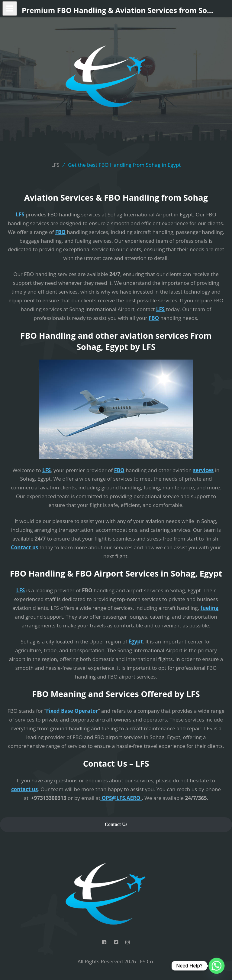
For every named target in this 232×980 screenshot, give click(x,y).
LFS (20, 214)
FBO (60, 232)
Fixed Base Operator (72, 711)
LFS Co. (146, 961)
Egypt (135, 641)
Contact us (24, 547)
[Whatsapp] (217, 966)
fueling (209, 608)
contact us (24, 789)
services (203, 470)
